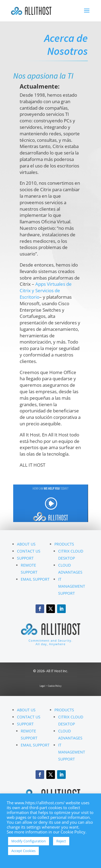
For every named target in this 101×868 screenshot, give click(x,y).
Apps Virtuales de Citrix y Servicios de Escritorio (46, 290)
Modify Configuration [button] (29, 841)
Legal (42, 686)
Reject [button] (61, 841)
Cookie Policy (55, 686)
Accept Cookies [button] (23, 851)
